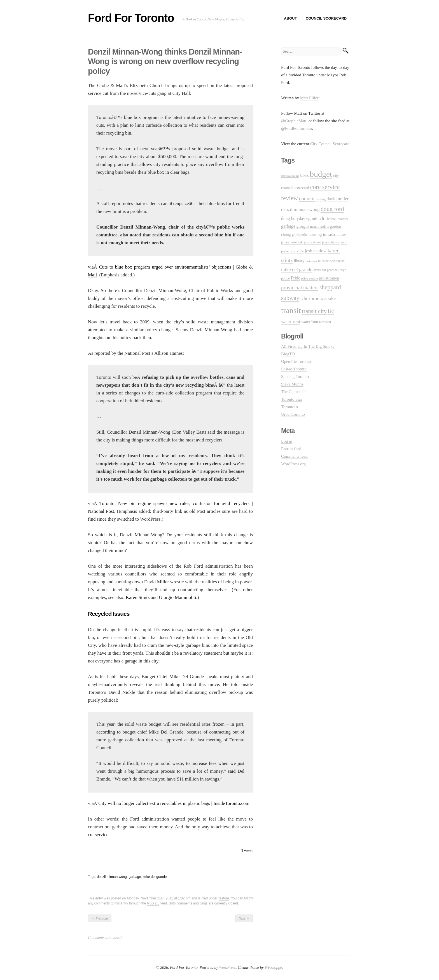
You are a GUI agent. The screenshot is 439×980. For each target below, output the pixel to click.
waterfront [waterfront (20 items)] (291, 322)
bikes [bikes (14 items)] (305, 175)
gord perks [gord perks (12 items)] (300, 235)
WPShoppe (273, 968)
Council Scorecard (326, 18)
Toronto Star (292, 399)
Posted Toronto (294, 369)
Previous (100, 918)
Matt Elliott (310, 98)
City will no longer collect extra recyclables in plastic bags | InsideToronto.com (174, 803)
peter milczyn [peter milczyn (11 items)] (337, 270)
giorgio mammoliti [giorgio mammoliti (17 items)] (313, 226)
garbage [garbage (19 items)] (288, 226)
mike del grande (155, 877)
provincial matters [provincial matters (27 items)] (300, 288)
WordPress (227, 968)
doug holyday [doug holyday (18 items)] (293, 218)
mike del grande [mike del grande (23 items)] (297, 270)
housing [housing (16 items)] (315, 234)
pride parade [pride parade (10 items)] (310, 278)
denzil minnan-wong (112, 877)
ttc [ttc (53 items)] (331, 311)
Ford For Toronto (131, 18)
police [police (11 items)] (285, 278)
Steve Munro (292, 384)
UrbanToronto (293, 414)
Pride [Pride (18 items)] (296, 278)
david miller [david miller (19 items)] (338, 199)
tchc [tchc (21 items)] (304, 298)
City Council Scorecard (330, 144)
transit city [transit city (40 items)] (314, 311)
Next (244, 918)
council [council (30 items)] (307, 198)
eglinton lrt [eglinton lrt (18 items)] (316, 218)
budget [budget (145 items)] (321, 174)
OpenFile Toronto (296, 361)
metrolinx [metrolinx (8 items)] (311, 261)
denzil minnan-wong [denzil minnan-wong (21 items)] (300, 209)
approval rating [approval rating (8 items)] (290, 176)
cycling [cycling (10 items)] (320, 199)
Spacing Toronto (295, 377)
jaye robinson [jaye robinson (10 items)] (331, 242)
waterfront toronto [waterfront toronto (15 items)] (316, 322)
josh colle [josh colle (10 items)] (297, 251)
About (290, 18)
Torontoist (290, 407)
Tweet (247, 850)
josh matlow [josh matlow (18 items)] (316, 251)
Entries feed (291, 449)
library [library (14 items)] (299, 261)
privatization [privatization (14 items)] (329, 278)
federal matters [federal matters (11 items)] (337, 219)
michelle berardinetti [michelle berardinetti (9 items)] (331, 261)
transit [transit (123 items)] (291, 310)
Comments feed (294, 456)
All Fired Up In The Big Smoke (308, 346)
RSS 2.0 (153, 903)
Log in (287, 441)
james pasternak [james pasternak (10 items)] (292, 242)
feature (224, 898)
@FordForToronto (296, 128)
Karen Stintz (138, 597)
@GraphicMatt (294, 121)
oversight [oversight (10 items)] (320, 270)
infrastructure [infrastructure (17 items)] (334, 234)
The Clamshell (293, 392)
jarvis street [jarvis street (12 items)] (312, 242)
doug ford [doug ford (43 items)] (332, 209)
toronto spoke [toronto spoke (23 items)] (322, 298)
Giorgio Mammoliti (178, 597)
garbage (135, 877)
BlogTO (288, 354)
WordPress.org (293, 464)
